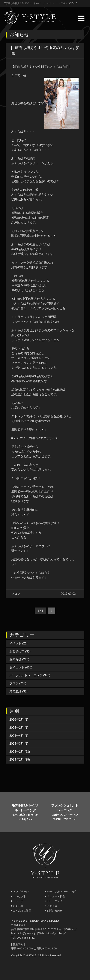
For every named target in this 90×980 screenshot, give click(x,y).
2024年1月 (17, 760)
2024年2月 (17, 752)
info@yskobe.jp (27, 933)
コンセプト (19, 896)
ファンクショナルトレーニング (65, 813)
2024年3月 (17, 744)
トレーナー (19, 901)
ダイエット (17, 667)
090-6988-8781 (26, 938)
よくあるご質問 (21, 911)
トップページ (20, 891)
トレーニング (54, 901)
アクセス (51, 906)
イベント (15, 643)
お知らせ (15, 659)
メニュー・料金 (55, 896)
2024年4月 (17, 736)
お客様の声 (17, 651)
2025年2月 (17, 728)
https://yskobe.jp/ (56, 933)
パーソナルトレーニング (26, 675)
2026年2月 (17, 720)
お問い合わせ (54, 911)
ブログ (14, 683)
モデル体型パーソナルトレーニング (25, 813)
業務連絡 (15, 691)
